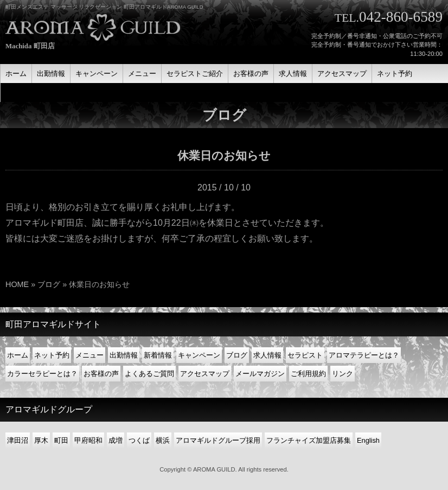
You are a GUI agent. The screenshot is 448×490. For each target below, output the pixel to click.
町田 (61, 440)
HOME (17, 284)
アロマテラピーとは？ (364, 355)
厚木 (41, 440)
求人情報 (267, 355)
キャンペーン (199, 355)
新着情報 (158, 355)
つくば (139, 440)
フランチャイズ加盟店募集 (309, 440)
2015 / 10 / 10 (224, 187)
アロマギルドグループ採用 (218, 440)
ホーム (18, 355)
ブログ (49, 284)
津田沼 (18, 440)
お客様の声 (101, 374)
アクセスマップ (205, 374)
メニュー (89, 355)
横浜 (163, 440)
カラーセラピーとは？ (42, 374)
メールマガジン (260, 374)
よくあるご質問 (149, 374)
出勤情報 (124, 355)
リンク (343, 374)
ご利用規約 (308, 374)
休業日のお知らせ (224, 155)
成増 (116, 440)
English (368, 440)
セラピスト (305, 355)
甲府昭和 (88, 440)
